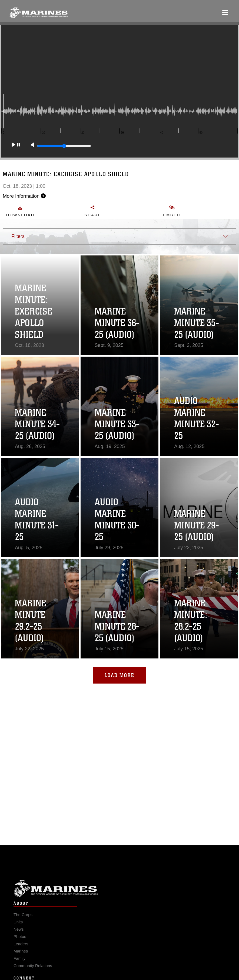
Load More (119, 675)
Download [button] (27, 211)
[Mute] (32, 150)
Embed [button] (178, 211)
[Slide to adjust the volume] (64, 151)
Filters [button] (18, 236)
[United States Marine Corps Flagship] (39, 12)
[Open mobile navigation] (225, 12)
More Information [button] (31, 196)
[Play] (16, 150)
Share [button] (99, 211)
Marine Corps (119, 898)
